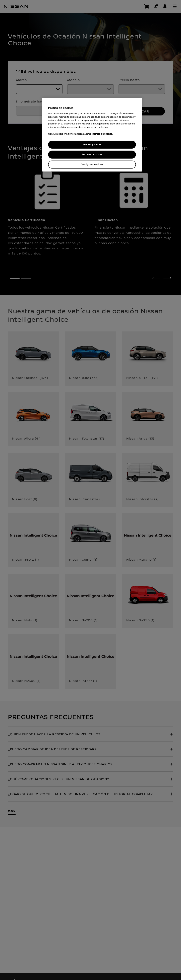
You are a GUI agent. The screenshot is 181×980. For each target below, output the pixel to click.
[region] (92, 135)
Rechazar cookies (92, 154)
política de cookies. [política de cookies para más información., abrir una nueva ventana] (103, 134)
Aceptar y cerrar (92, 144)
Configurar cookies (92, 164)
